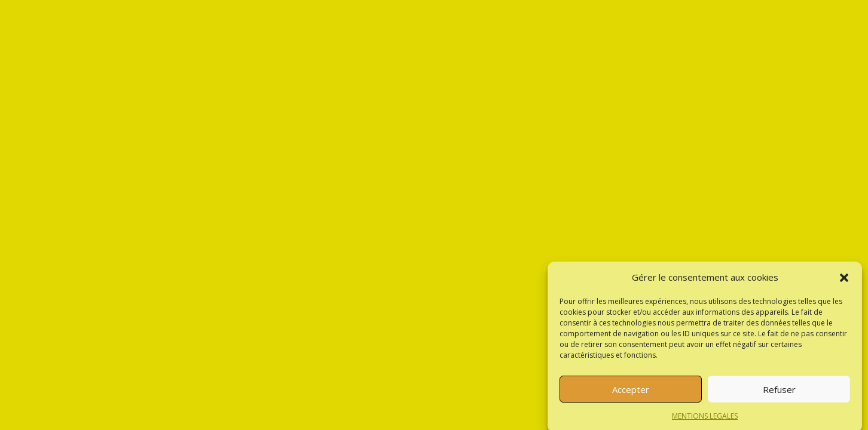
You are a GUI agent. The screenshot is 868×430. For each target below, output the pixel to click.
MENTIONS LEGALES (705, 420)
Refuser (779, 393)
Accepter (631, 393)
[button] (844, 281)
